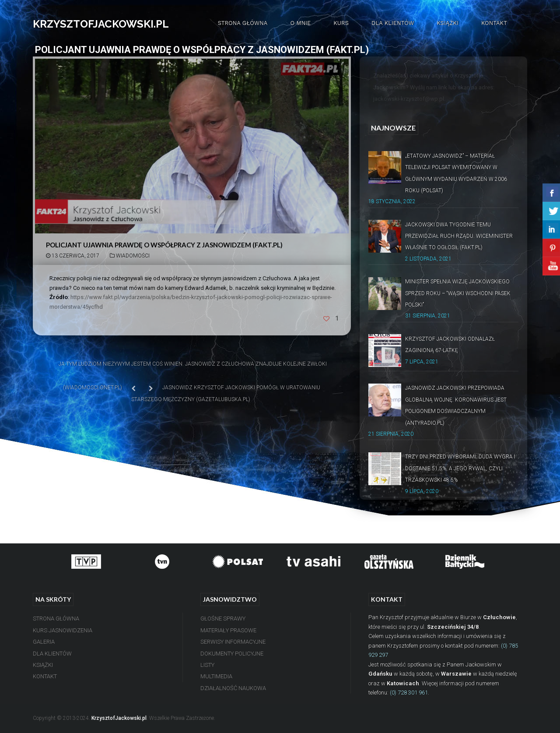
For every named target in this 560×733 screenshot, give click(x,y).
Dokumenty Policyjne (232, 654)
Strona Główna (243, 23)
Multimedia (216, 676)
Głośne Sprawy (223, 618)
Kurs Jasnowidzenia (63, 630)
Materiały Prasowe (228, 630)
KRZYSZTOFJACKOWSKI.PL (101, 24)
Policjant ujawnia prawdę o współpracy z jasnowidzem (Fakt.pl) (164, 245)
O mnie (300, 23)
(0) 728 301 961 (409, 692)
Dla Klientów (393, 23)
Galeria (44, 642)
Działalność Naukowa (233, 688)
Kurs (341, 23)
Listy (207, 665)
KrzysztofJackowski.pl (119, 718)
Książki (448, 23)
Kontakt (494, 23)
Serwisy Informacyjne (233, 642)
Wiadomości (133, 256)
